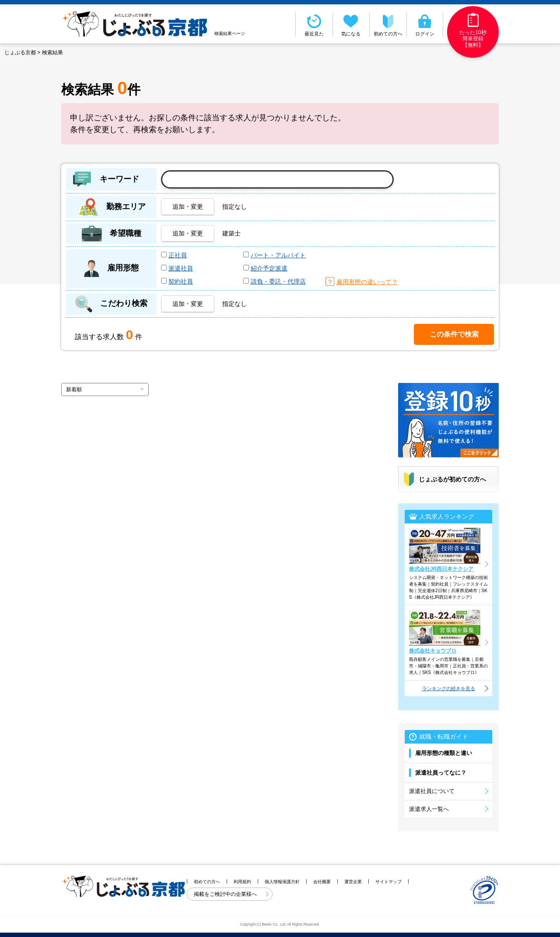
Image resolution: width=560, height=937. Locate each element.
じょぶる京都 (20, 53)
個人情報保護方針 (282, 882)
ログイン (425, 25)
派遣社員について (432, 791)
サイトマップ (388, 882)
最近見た (314, 25)
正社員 (178, 255)
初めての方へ (388, 25)
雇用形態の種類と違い (444, 753)
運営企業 (353, 882)
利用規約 (242, 882)
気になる (351, 25)
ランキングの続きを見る (449, 688)
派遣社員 (181, 268)
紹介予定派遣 (269, 268)
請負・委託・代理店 (278, 281)
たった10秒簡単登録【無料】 (473, 30)
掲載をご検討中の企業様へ (226, 894)
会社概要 (322, 882)
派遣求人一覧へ (429, 809)
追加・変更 (188, 207)
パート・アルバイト (278, 255)
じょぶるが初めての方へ (452, 479)
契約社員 (181, 281)
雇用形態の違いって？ (367, 282)
